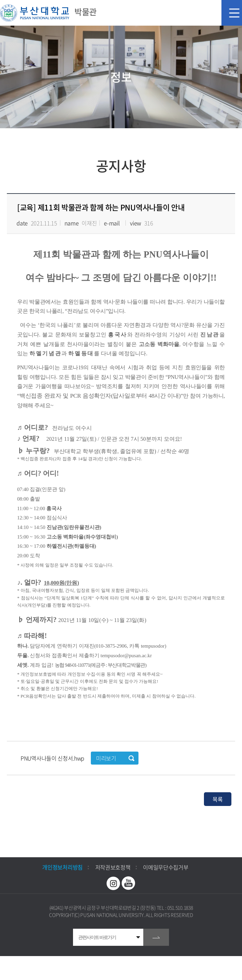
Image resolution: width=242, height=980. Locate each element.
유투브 (129, 883)
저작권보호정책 (113, 867)
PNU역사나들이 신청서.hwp (53, 758)
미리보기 (106, 758)
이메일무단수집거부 (166, 867)
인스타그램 (113, 883)
